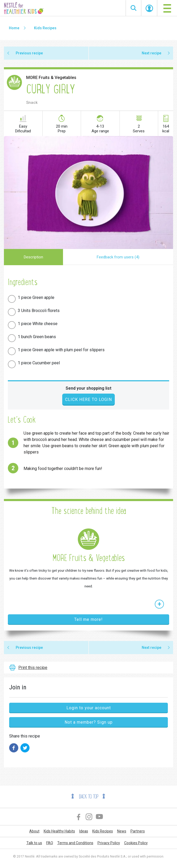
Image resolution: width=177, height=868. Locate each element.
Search (134, 8)
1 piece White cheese (38, 324)
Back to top (89, 797)
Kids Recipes (45, 28)
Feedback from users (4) (118, 257)
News (122, 831)
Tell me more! (89, 619)
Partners (138, 831)
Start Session (149, 8)
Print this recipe (33, 668)
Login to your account (89, 708)
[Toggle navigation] (167, 8)
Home (14, 28)
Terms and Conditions (75, 843)
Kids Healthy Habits (59, 831)
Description (33, 257)
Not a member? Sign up (89, 722)
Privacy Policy (109, 843)
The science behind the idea (89, 511)
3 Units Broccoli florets (39, 311)
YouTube (100, 817)
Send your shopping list (89, 388)
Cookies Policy (136, 843)
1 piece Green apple (36, 297)
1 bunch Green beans (37, 337)
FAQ (50, 843)
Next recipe (152, 53)
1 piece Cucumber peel (39, 363)
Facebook (79, 817)
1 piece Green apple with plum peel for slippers (61, 350)
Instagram (89, 817)
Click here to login (89, 399)
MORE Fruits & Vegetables (51, 78)
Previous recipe (29, 53)
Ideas (84, 831)
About (34, 831)
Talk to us (34, 843)
